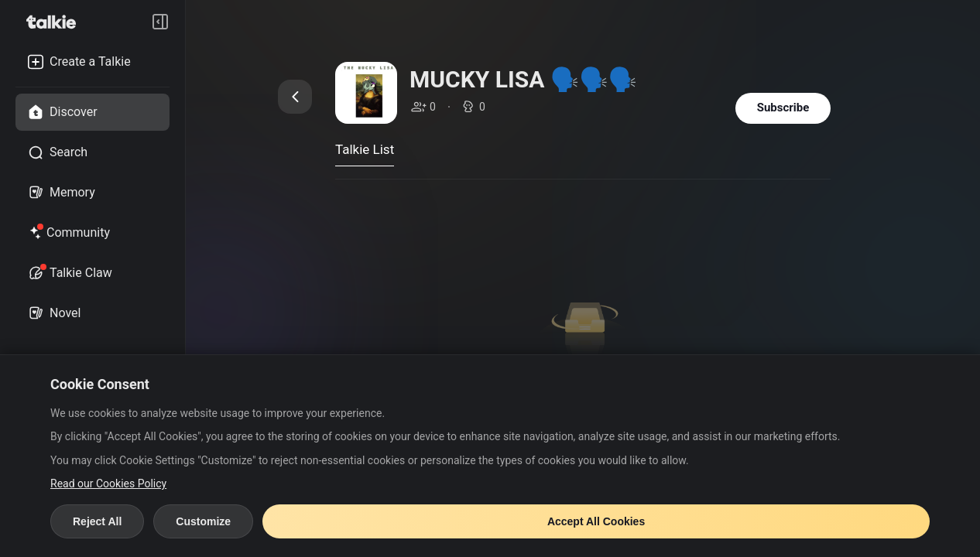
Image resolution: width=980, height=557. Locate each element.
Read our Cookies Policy (108, 484)
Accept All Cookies (596, 521)
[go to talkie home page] (56, 22)
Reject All (97, 521)
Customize (203, 521)
